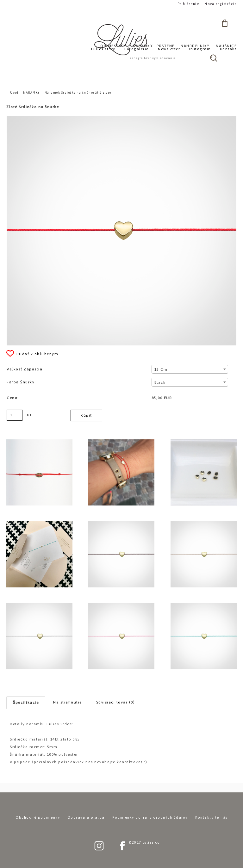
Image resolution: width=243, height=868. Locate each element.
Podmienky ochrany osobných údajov (150, 817)
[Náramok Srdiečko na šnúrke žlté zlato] (121, 119)
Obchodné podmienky (38, 817)
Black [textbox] (160, 382)
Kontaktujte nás (211, 817)
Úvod (14, 93)
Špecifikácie (26, 703)
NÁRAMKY (31, 93)
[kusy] (15, 415)
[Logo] (121, 40)
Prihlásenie (191, 4)
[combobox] (190, 369)
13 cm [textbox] (161, 369)
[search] (214, 58)
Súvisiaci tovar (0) (116, 702)
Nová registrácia (222, 4)
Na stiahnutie (68, 702)
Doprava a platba (86, 817)
